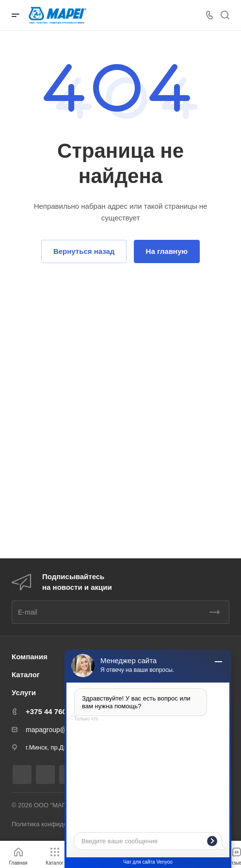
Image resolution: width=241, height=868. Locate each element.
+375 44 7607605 (54, 711)
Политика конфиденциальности (58, 824)
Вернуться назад (84, 251)
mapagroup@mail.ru (56, 730)
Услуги (24, 693)
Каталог (26, 675)
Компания (30, 657)
